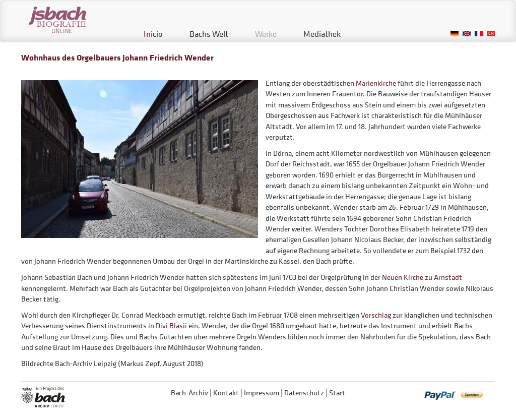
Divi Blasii (171, 325)
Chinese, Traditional (491, 34)
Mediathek (322, 34)
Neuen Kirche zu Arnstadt (422, 277)
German (455, 34)
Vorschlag (377, 315)
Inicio (153, 34)
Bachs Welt (209, 34)
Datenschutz (304, 393)
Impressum (262, 393)
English (467, 34)
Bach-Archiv (189, 393)
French (479, 34)
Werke (266, 34)
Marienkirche (376, 83)
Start (337, 393)
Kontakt (226, 393)
